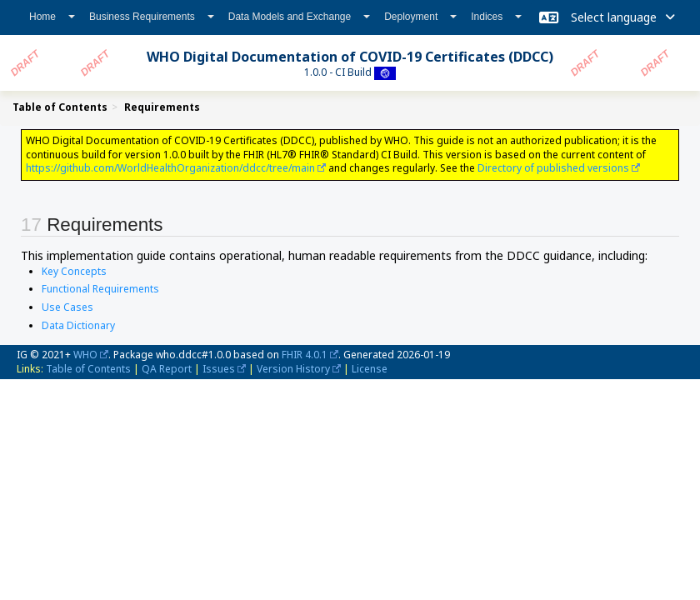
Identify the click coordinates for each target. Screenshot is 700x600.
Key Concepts (74, 271)
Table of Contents (88, 369)
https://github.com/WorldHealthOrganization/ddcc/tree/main (170, 168)
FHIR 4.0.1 (305, 355)
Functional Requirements (100, 289)
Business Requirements (152, 17)
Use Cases (67, 307)
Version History (293, 369)
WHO (85, 355)
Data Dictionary (78, 325)
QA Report (167, 369)
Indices (496, 17)
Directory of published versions (553, 168)
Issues (219, 369)
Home (52, 17)
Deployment (420, 17)
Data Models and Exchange (299, 17)
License (370, 369)
